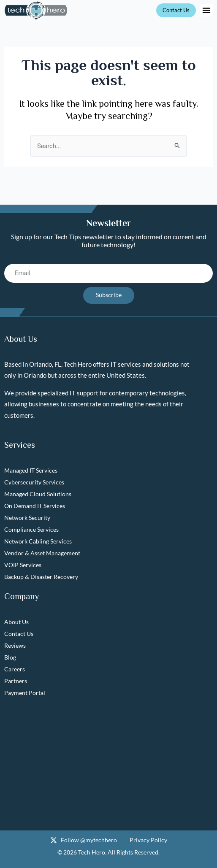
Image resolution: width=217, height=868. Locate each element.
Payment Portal (25, 693)
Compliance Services (31, 529)
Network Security (27, 518)
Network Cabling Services (38, 541)
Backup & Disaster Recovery (41, 577)
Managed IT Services (31, 470)
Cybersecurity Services (34, 482)
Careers (15, 669)
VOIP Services (23, 565)
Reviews (15, 645)
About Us (16, 622)
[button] (206, 10)
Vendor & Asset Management (42, 553)
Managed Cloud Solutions (38, 494)
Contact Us (19, 634)
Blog (10, 657)
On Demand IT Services (35, 506)
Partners (16, 681)
